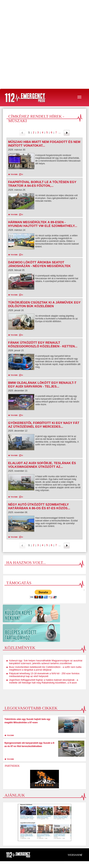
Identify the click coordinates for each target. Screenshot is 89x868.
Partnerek (12, 766)
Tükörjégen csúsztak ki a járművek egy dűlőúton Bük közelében (44, 304)
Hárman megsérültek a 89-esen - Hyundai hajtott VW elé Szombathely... (43, 224)
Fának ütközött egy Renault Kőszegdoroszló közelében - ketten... (43, 344)
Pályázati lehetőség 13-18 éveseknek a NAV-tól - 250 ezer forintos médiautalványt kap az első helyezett (44, 675)
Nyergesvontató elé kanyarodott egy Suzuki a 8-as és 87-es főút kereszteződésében (30, 745)
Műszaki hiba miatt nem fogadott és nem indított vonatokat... (44, 144)
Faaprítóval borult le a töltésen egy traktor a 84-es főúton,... (42, 184)
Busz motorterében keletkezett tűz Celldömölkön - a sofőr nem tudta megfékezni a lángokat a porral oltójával (45, 668)
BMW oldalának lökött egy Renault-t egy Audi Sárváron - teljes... (42, 385)
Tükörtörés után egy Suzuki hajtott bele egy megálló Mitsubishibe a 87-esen (27, 721)
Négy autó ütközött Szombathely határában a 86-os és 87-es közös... (39, 506)
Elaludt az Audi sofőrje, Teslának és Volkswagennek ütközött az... (42, 465)
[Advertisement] (44, 44)
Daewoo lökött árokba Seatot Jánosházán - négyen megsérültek (39, 264)
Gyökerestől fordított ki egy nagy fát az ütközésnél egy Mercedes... (44, 425)
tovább (14, 174)
